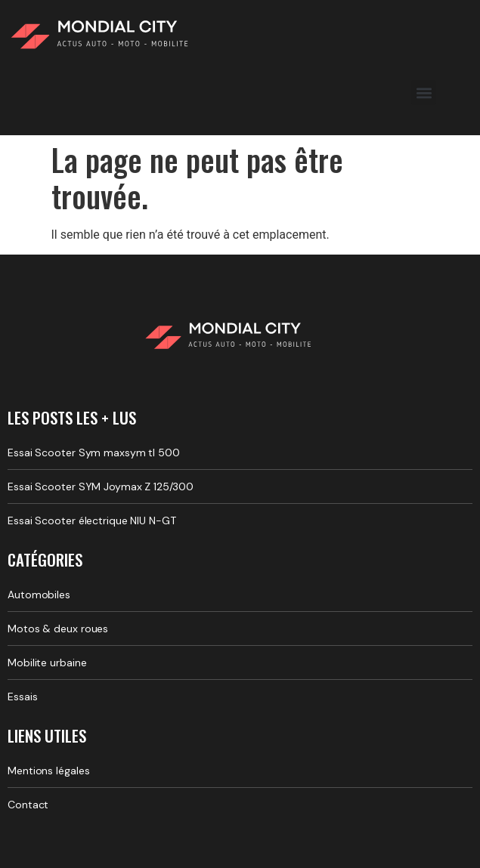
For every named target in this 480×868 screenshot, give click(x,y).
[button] (424, 93)
